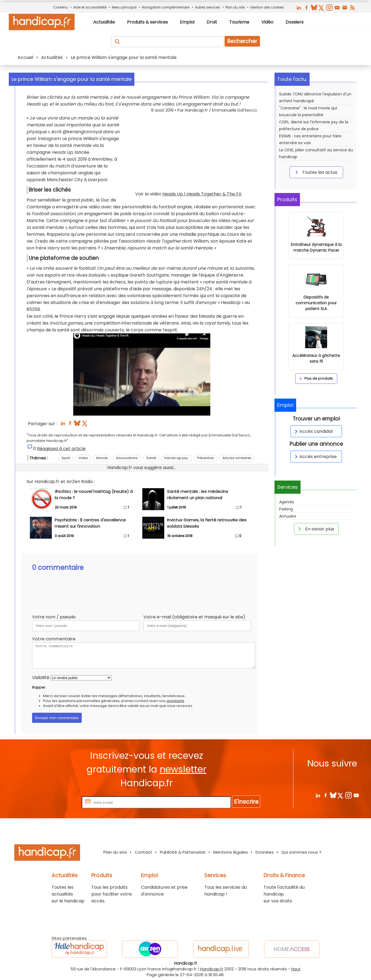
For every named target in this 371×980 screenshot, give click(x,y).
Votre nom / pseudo (54, 617)
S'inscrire (246, 802)
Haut (296, 969)
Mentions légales (231, 852)
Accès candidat (313, 431)
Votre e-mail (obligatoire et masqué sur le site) (194, 617)
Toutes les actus (315, 172)
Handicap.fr (212, 969)
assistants (175, 701)
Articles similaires (237, 458)
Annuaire (288, 516)
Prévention (206, 458)
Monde (102, 458)
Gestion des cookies (267, 7)
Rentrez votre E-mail (59, 802)
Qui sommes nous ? (301, 852)
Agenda (287, 502)
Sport (66, 458)
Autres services (207, 7)
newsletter (183, 769)
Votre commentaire (54, 639)
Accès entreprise (315, 457)
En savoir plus (315, 529)
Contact (143, 852)
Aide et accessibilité (90, 7)
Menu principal (124, 7)
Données (265, 852)
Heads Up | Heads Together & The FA (202, 194)
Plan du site (235, 7)
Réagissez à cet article (61, 449)
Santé (151, 458)
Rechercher (242, 41)
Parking (286, 509)
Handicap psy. (177, 458)
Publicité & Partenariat (183, 852)
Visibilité (41, 678)
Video (83, 458)
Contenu (60, 7)
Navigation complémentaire (166, 7)
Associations (127, 458)
